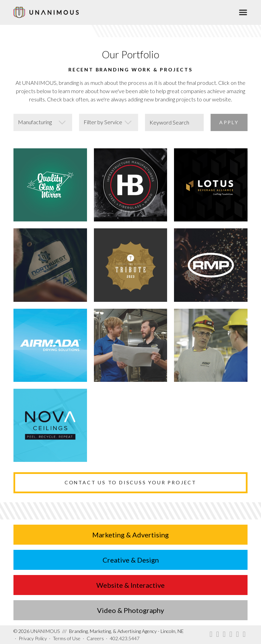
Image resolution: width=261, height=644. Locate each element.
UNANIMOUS (37, 631)
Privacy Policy (33, 638)
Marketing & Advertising (130, 535)
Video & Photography (130, 610)
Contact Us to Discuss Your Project (130, 482)
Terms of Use (67, 638)
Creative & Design (131, 560)
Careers (95, 638)
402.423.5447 (125, 638)
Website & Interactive (130, 585)
